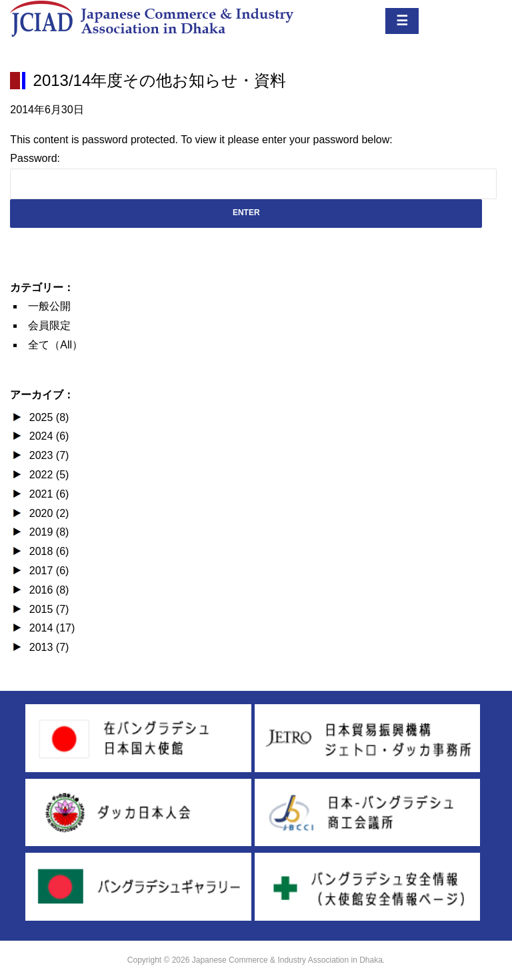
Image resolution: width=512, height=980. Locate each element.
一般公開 (49, 306)
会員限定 (49, 325)
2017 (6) (47, 571)
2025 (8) (47, 417)
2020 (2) (47, 513)
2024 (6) (47, 436)
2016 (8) (47, 590)
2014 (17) (50, 628)
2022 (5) (47, 475)
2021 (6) (47, 494)
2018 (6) (47, 551)
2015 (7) (47, 609)
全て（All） (55, 345)
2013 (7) (47, 647)
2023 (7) (47, 455)
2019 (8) (47, 532)
